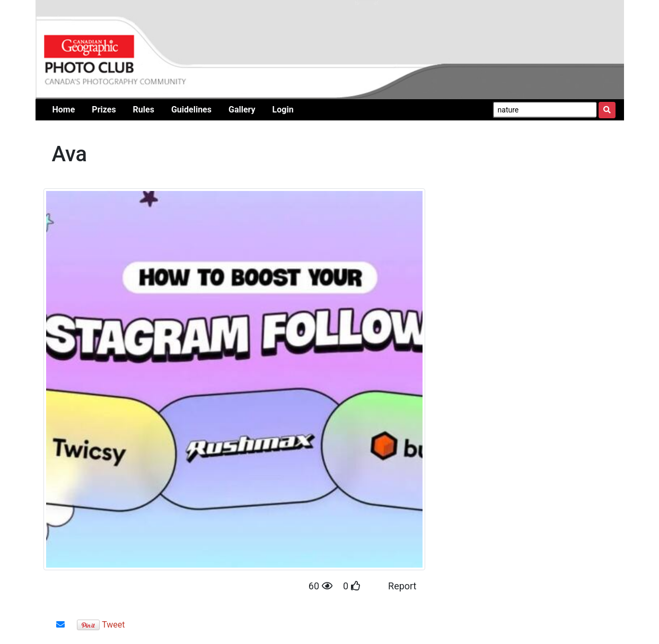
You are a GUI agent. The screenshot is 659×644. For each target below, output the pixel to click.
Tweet (113, 625)
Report (402, 586)
